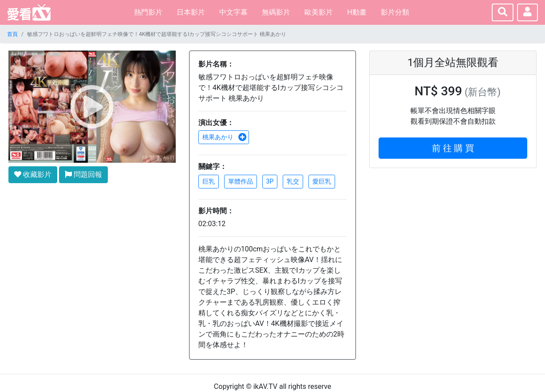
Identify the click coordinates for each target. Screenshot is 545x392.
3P (270, 181)
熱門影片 (148, 12)
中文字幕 (233, 12)
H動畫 (357, 12)
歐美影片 (319, 12)
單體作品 (241, 181)
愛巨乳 (322, 181)
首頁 (12, 34)
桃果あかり (225, 137)
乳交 (293, 181)
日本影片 (191, 12)
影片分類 (395, 12)
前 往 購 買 (453, 148)
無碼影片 (276, 12)
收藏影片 (33, 174)
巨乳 (209, 181)
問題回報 (83, 174)
